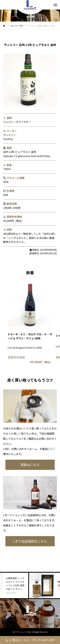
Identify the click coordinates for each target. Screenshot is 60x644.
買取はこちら (30, 465)
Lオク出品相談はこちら (30, 541)
